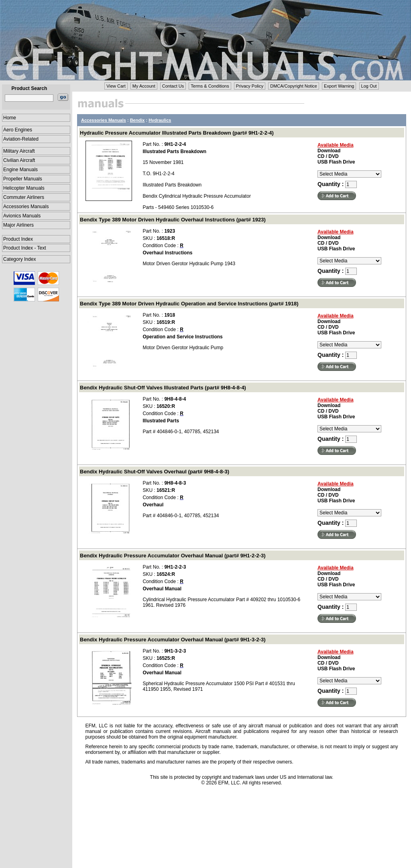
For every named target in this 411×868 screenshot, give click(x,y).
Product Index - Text (25, 248)
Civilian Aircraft (19, 160)
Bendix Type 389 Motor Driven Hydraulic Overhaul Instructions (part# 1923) (173, 220)
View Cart (116, 86)
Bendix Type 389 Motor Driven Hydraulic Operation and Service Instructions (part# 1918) (189, 304)
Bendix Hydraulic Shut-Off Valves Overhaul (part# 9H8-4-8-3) (155, 472)
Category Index (19, 259)
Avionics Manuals (22, 216)
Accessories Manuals (26, 207)
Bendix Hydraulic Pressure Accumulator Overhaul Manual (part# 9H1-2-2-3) (173, 556)
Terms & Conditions (210, 86)
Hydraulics (160, 120)
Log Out (369, 86)
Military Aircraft (19, 151)
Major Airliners (18, 225)
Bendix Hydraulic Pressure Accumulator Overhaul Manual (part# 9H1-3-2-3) (173, 640)
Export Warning (339, 86)
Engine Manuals (20, 170)
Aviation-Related (21, 139)
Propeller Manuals (23, 179)
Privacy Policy (250, 86)
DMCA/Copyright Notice (294, 86)
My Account (144, 86)
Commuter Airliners (24, 197)
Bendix (137, 120)
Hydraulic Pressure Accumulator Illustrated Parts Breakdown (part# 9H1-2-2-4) (177, 133)
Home (10, 118)
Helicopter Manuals (24, 188)
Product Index (18, 239)
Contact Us (173, 86)
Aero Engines (18, 130)
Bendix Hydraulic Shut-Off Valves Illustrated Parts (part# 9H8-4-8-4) (163, 388)
